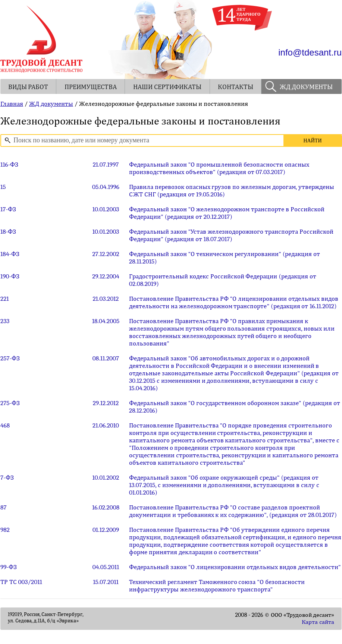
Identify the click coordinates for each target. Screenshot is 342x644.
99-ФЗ (9, 567)
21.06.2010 (106, 425)
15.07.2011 (106, 582)
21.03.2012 (106, 299)
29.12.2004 (106, 276)
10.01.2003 (106, 209)
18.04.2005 (106, 321)
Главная (12, 104)
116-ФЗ (9, 164)
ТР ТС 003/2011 (21, 582)
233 (5, 321)
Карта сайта (318, 622)
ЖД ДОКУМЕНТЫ (306, 87)
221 (5, 299)
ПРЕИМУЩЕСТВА (91, 87)
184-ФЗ (10, 254)
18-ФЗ (8, 231)
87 (4, 507)
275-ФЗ (10, 403)
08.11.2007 (106, 358)
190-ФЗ (10, 276)
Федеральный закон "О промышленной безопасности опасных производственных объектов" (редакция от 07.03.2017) (219, 168)
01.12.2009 (106, 530)
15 (3, 187)
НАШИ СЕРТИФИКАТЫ (167, 87)
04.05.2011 (106, 567)
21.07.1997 (106, 164)
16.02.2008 (106, 507)
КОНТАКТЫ (236, 87)
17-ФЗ (8, 209)
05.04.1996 (106, 187)
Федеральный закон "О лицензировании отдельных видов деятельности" (235, 567)
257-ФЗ (10, 358)
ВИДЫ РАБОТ (28, 87)
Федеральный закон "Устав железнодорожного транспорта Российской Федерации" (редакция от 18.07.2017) (231, 235)
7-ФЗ (7, 477)
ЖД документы (51, 104)
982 (5, 530)
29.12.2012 (106, 403)
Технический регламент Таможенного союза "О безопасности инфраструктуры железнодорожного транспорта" (217, 585)
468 (5, 425)
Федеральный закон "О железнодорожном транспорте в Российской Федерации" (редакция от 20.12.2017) (227, 213)
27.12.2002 (106, 254)
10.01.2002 (106, 477)
